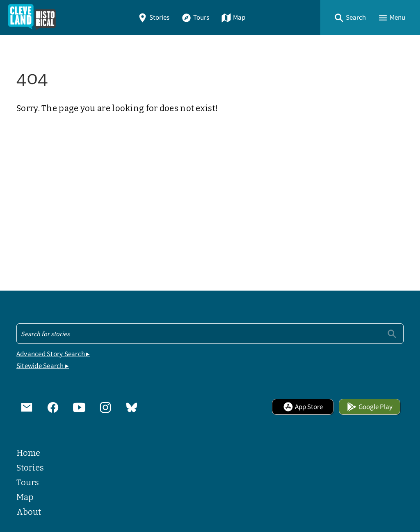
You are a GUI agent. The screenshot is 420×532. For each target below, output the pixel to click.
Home (28, 453)
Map (233, 17)
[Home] (32, 17)
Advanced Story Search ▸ (53, 354)
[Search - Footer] (210, 334)
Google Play (370, 407)
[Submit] (392, 333)
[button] (350, 17)
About (29, 512)
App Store (303, 407)
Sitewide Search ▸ (43, 366)
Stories (153, 17)
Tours (195, 17)
